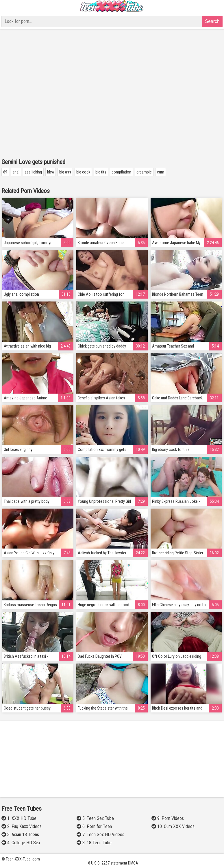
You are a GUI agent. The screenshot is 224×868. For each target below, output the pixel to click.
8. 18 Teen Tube (94, 843)
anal (16, 172)
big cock (83, 172)
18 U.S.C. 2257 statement (107, 863)
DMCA (133, 863)
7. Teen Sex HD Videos (100, 835)
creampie (144, 172)
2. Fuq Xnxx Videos (22, 826)
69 (5, 172)
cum (161, 172)
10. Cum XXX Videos (173, 826)
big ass (65, 172)
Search (212, 21)
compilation (121, 172)
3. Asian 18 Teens (20, 835)
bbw (51, 172)
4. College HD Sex (21, 843)
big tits (101, 172)
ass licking (33, 172)
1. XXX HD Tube (19, 818)
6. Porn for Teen (94, 826)
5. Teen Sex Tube (95, 818)
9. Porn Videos (168, 818)
